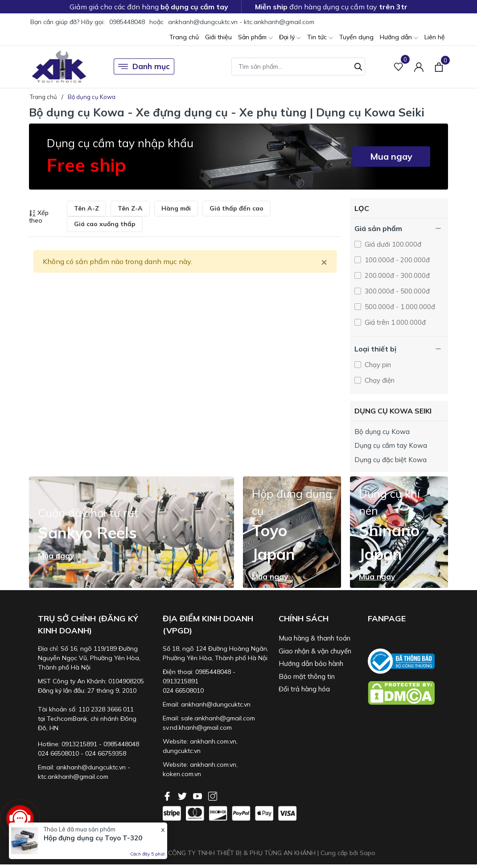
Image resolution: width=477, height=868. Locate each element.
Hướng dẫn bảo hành (311, 663)
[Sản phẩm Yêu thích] (399, 67)
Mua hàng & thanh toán (315, 638)
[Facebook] (168, 795)
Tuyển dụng (356, 37)
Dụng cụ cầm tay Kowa (391, 445)
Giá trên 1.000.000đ (394, 322)
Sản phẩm (255, 38)
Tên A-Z (86, 208)
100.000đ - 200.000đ (396, 260)
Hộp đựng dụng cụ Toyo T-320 (93, 838)
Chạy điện (379, 380)
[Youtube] (198, 795)
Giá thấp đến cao (236, 208)
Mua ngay (391, 156)
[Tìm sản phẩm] (298, 66)
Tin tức (320, 38)
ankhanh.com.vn (213, 741)
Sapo (368, 853)
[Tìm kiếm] (358, 66)
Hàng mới (176, 208)
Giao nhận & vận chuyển (315, 651)
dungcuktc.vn (182, 751)
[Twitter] (183, 795)
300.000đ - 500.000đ (396, 291)
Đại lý (290, 38)
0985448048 (127, 22)
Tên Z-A (130, 208)
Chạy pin (377, 365)
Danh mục (144, 66)
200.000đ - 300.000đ (396, 275)
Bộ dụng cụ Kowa (382, 432)
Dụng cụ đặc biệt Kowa (391, 460)
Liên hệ (435, 37)
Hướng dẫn (399, 38)
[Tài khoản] (419, 67)
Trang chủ (184, 37)
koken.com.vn (182, 774)
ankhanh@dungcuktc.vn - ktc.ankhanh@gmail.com (241, 22)
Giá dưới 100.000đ (392, 244)
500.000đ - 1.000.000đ (399, 307)
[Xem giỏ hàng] (439, 66)
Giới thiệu (218, 37)
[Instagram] (213, 795)
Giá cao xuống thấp (105, 224)
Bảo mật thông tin (307, 676)
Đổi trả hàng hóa (304, 689)
